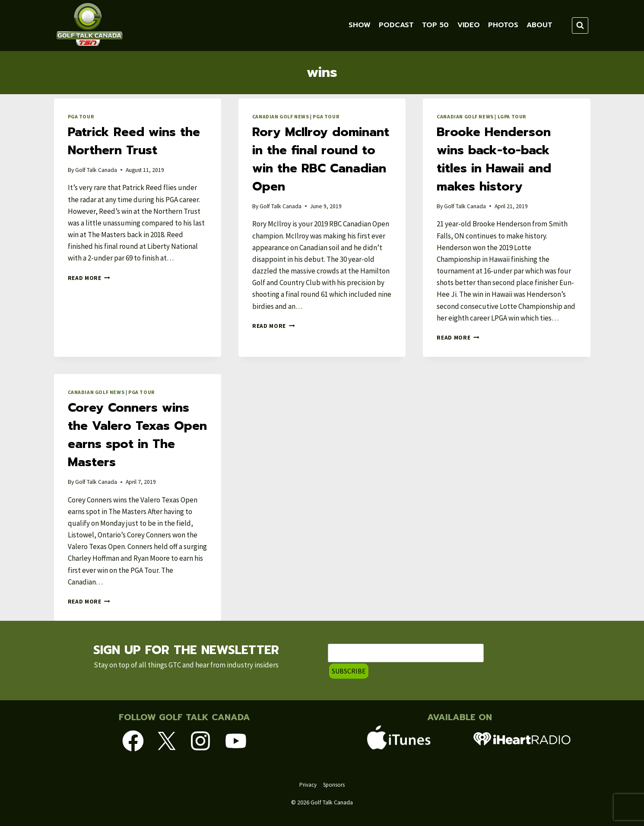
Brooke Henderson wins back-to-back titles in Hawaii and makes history (494, 159)
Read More (89, 278)
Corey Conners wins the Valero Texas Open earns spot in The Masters (137, 435)
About (539, 25)
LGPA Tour (512, 116)
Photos (503, 25)
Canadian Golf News (281, 116)
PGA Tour (81, 116)
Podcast (396, 25)
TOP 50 (435, 25)
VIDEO (469, 25)
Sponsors (334, 785)
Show (360, 25)
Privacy (308, 785)
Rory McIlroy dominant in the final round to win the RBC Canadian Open (321, 159)
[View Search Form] (580, 25)
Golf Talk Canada (96, 170)
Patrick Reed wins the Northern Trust (134, 141)
